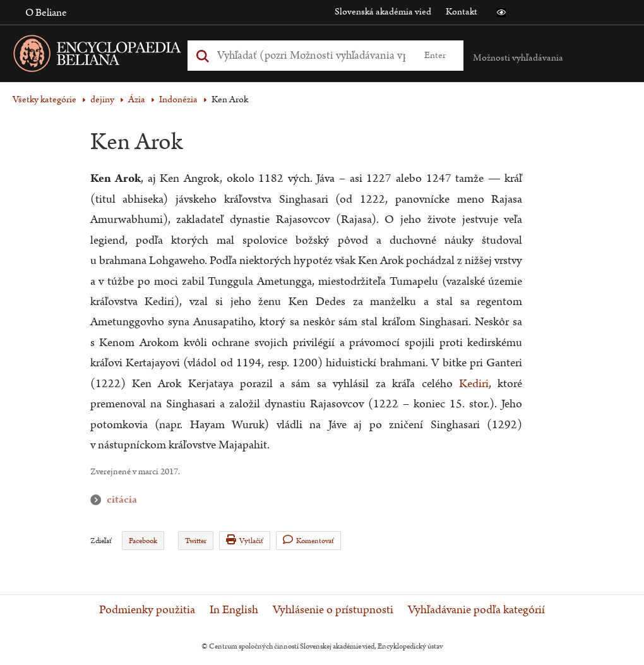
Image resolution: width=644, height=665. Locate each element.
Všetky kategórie (45, 99)
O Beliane (46, 13)
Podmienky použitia (147, 610)
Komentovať (308, 540)
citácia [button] (98, 500)
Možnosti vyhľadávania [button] (518, 58)
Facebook (143, 541)
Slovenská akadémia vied (383, 12)
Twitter (196, 541)
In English (234, 610)
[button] (501, 13)
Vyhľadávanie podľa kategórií (476, 610)
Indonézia (178, 99)
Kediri (474, 384)
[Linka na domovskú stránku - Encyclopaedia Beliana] (117, 56)
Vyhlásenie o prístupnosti (333, 610)
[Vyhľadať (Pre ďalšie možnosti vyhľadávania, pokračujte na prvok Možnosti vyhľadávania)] (311, 55)
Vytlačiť (245, 540)
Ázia (137, 99)
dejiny (102, 99)
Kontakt (462, 12)
